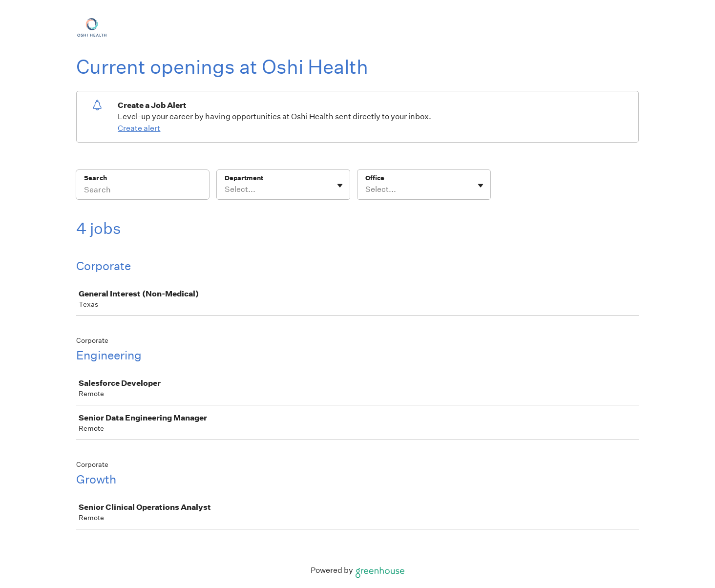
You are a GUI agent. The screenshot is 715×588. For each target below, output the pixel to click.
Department (244, 178)
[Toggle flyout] (340, 186)
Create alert (139, 128)
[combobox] (225, 189)
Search (95, 178)
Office (375, 178)
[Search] (143, 191)
